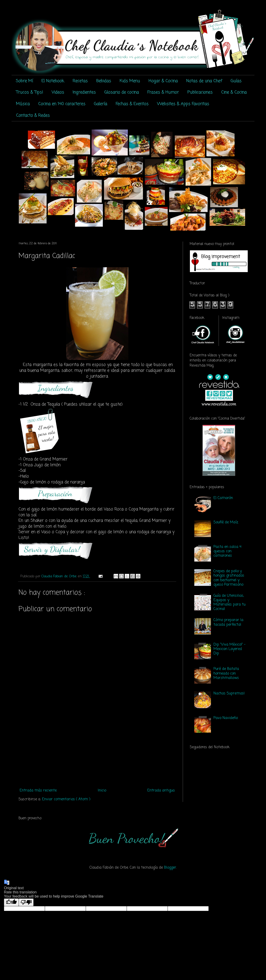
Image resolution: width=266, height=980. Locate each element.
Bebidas (104, 81)
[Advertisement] (97, 752)
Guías (236, 81)
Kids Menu (130, 81)
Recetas (80, 81)
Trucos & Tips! (29, 92)
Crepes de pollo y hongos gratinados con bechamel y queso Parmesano (229, 578)
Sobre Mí (24, 81)
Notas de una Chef (204, 81)
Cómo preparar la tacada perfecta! (228, 622)
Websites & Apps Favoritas (183, 104)
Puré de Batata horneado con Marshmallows (226, 673)
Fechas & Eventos (132, 104)
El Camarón (223, 498)
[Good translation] (11, 902)
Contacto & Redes (33, 116)
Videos (58, 92)
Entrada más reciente (38, 791)
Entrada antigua (161, 791)
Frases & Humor (163, 92)
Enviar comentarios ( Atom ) (66, 799)
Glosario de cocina (122, 92)
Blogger (170, 868)
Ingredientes (84, 92)
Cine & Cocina (234, 92)
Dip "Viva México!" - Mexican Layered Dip (229, 649)
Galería (101, 104)
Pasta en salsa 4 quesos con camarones (227, 551)
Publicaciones (200, 92)
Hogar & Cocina (163, 81)
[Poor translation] (26, 902)
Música (23, 104)
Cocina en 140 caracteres (62, 104)
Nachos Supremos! (229, 694)
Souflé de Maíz (226, 522)
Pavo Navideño (226, 718)
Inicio (102, 791)
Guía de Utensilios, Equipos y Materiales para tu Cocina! (229, 603)
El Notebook (53, 81)
